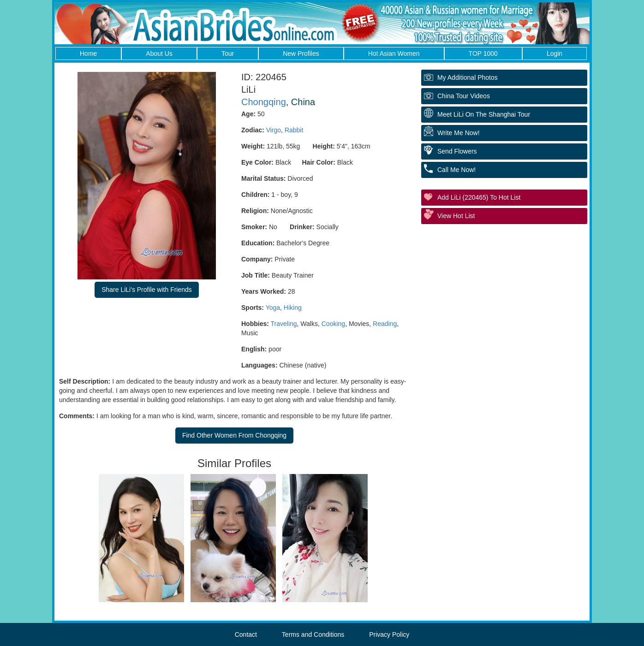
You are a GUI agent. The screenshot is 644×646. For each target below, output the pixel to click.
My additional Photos (468, 77)
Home (88, 53)
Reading (385, 324)
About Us (159, 53)
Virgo (274, 130)
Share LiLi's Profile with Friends (147, 290)
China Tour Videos (464, 96)
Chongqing (264, 102)
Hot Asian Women (394, 53)
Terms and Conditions (313, 634)
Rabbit (294, 130)
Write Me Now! (459, 133)
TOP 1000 (483, 53)
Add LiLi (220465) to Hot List (479, 197)
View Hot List (456, 216)
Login (555, 53)
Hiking (293, 308)
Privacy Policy (389, 634)
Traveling (284, 324)
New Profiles (301, 53)
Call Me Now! (456, 170)
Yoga (273, 308)
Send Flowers (457, 151)
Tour (228, 53)
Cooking (333, 324)
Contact (246, 634)
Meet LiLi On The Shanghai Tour (484, 114)
